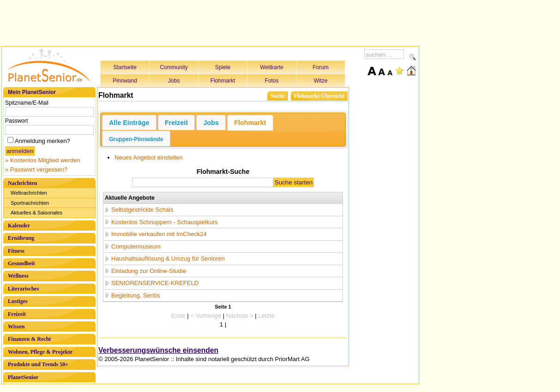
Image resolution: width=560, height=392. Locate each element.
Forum (321, 67)
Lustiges (18, 301)
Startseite (125, 67)
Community (174, 67)
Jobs (174, 81)
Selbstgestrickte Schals (142, 210)
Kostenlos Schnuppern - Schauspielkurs (165, 222)
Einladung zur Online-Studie (149, 271)
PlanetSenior (23, 377)
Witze (321, 81)
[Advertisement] (211, 22)
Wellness (18, 276)
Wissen (16, 327)
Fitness (16, 251)
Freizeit (17, 314)
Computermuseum (136, 246)
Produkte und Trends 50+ (38, 364)
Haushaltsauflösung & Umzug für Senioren (168, 258)
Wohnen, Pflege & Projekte (40, 352)
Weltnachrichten (29, 193)
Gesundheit (21, 263)
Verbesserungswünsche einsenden (158, 350)
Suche (278, 96)
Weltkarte (271, 67)
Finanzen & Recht (29, 339)
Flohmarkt (223, 81)
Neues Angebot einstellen (148, 157)
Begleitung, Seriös (136, 295)
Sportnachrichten (30, 203)
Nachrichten (22, 183)
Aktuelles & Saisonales (36, 213)
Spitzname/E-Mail (27, 103)
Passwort (16, 121)
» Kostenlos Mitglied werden (43, 160)
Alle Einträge (129, 123)
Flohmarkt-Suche (223, 172)
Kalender (19, 226)
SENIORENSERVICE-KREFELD (155, 283)
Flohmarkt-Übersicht (319, 96)
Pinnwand (125, 81)
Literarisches (23, 289)
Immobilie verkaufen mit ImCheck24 (159, 234)
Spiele (223, 67)
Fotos (271, 81)
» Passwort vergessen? (36, 169)
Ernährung (21, 238)
